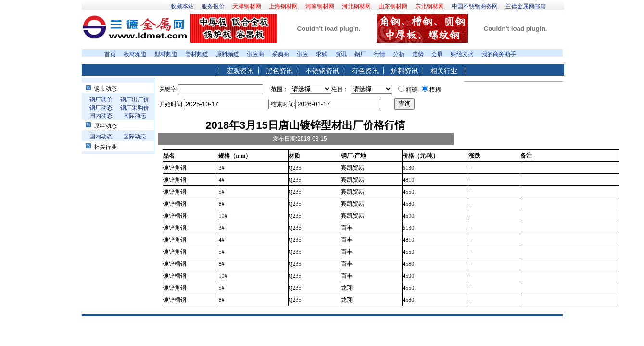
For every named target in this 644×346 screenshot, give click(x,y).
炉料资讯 (404, 71)
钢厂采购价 (135, 108)
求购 (322, 54)
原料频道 (227, 54)
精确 (412, 90)
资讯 (341, 54)
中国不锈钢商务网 (475, 6)
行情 (379, 54)
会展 (437, 54)
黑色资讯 (279, 71)
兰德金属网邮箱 (526, 6)
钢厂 (360, 54)
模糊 (435, 90)
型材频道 (166, 54)
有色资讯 (365, 71)
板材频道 (135, 54)
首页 (110, 54)
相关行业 (444, 71)
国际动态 (135, 116)
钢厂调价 (101, 99)
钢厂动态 (101, 108)
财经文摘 (462, 54)
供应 (303, 54)
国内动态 (101, 116)
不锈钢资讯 (322, 71)
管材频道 (197, 54)
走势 (418, 54)
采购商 (280, 54)
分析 (399, 54)
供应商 (255, 54)
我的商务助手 (499, 54)
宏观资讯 (240, 71)
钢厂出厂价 (135, 99)
